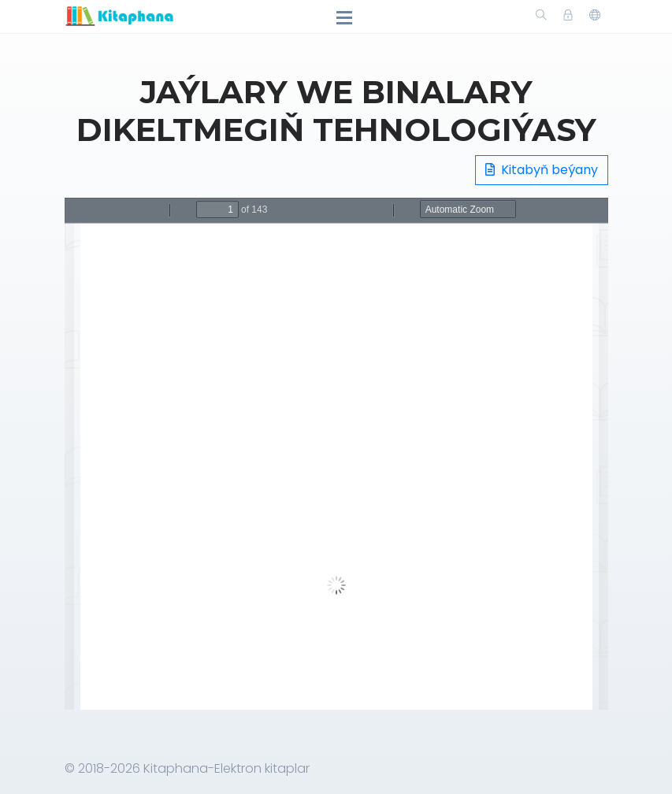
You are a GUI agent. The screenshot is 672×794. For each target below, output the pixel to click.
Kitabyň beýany (542, 170)
